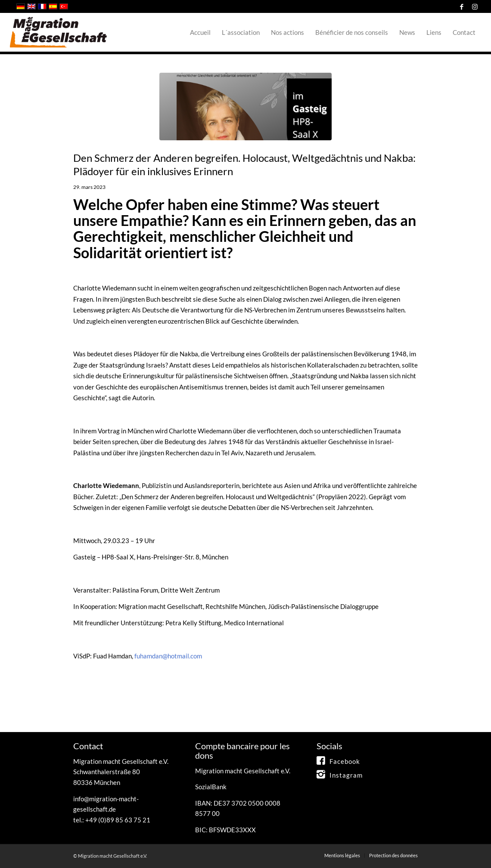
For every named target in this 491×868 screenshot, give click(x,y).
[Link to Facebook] (461, 6)
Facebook (345, 761)
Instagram (346, 775)
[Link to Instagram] (475, 6)
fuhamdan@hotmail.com (168, 656)
